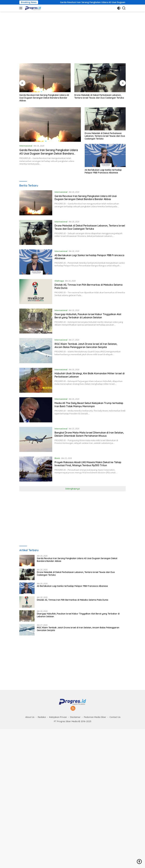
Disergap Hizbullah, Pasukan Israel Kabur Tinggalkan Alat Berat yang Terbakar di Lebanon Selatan (88, 316)
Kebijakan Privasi (58, 717)
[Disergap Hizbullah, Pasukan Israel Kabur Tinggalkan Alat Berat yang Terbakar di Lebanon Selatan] (36, 321)
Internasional (26, 146)
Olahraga (59, 281)
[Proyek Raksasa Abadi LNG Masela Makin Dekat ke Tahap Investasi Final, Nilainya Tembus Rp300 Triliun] (36, 469)
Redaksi (42, 717)
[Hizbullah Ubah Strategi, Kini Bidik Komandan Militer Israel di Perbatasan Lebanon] (36, 380)
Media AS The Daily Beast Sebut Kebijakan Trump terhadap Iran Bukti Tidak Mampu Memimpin (89, 405)
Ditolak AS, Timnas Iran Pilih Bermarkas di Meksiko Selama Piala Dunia (72, 600)
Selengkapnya (73, 489)
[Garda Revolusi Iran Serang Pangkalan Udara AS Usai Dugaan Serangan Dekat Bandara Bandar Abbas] (36, 203)
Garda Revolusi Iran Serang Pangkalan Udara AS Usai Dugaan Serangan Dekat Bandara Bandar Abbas (44, 98)
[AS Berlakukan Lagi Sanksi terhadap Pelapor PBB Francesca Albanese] (36, 262)
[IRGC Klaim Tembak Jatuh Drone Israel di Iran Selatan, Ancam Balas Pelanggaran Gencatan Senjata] (36, 351)
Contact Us (115, 717)
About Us (30, 717)
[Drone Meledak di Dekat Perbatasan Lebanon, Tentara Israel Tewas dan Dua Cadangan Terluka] (36, 232)
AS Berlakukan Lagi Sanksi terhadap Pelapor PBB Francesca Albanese (103, 171)
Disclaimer (75, 717)
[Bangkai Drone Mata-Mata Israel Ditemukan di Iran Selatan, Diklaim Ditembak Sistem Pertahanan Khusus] (36, 439)
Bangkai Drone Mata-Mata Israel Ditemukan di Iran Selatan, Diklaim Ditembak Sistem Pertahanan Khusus (89, 434)
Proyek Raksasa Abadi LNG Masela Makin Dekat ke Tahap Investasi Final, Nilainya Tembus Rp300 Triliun (88, 464)
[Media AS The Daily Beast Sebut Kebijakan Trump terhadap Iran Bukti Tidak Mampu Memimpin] (36, 410)
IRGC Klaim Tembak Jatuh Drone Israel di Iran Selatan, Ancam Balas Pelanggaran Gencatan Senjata (86, 345)
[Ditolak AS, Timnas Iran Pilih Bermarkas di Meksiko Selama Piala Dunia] (36, 292)
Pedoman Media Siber (95, 717)
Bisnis (57, 458)
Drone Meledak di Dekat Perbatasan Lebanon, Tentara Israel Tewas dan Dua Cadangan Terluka (99, 96)
